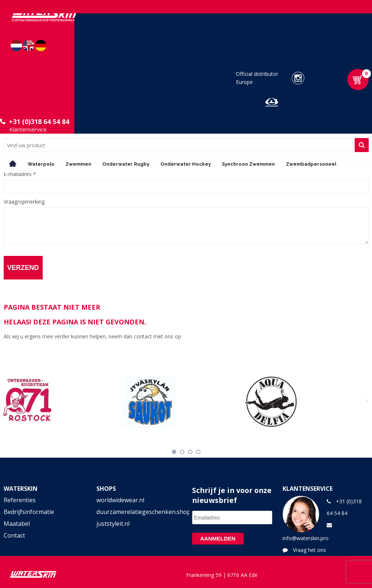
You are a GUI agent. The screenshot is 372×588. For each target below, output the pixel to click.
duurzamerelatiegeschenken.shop (139, 512)
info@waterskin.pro (306, 538)
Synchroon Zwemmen (248, 164)
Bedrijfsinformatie (29, 512)
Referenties (20, 500)
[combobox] (179, 145)
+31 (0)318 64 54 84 (39, 122)
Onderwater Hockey (186, 164)
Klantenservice (28, 129)
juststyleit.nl (113, 524)
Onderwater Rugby (126, 164)
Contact (14, 535)
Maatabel (17, 524)
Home (13, 164)
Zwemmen (78, 164)
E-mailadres (20, 174)
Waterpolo (41, 164)
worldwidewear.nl (120, 500)
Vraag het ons (309, 550)
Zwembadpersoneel (311, 164)
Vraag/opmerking (24, 202)
